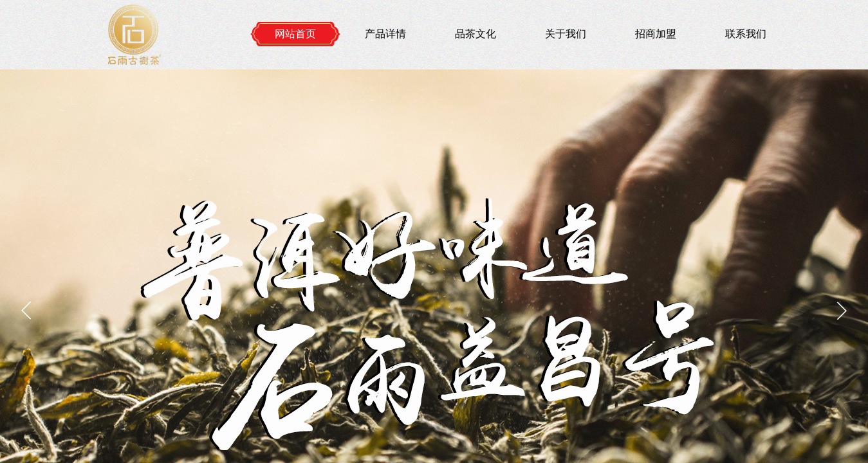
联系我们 (746, 34)
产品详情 (385, 34)
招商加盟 (656, 34)
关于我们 (566, 34)
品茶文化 (476, 34)
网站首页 (295, 34)
